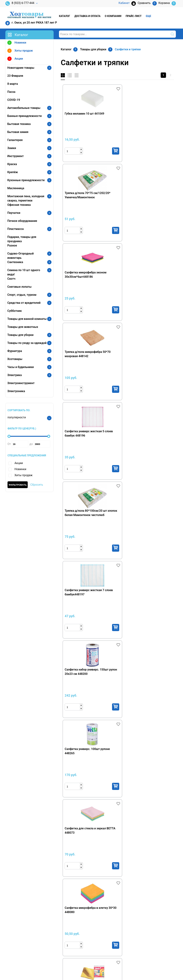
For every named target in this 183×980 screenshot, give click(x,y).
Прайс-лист (134, 16)
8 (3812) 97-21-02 (23, 938)
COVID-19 (14, 100)
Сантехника (15, 262)
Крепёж (13, 172)
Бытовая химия (18, 132)
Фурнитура (15, 351)
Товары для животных (23, 327)
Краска (12, 164)
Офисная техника (19, 205)
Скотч (11, 279)
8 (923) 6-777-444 (20, 3)
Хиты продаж (20, 51)
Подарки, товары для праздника (22, 239)
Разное (12, 245)
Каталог (65, 16)
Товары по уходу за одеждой (27, 343)
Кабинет (143, 923)
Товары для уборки (20, 335)
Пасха (11, 92)
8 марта (13, 84)
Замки (12, 148)
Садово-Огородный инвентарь (20, 256)
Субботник (15, 311)
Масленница (16, 188)
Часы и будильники (21, 367)
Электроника (16, 391)
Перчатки (14, 213)
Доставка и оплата (87, 16)
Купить (92, 151)
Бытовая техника (19, 124)
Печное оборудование (22, 221)
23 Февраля (15, 76)
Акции (15, 59)
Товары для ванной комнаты (27, 319)
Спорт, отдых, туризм (22, 295)
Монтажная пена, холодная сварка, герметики (26, 198)
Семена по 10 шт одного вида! (24, 272)
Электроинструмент (21, 383)
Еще (149, 16)
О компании (113, 16)
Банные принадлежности (24, 116)
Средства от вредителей (24, 303)
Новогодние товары (21, 68)
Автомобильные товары (24, 108)
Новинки (17, 43)
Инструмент (15, 156)
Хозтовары (15, 359)
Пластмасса (15, 229)
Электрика (15, 375)
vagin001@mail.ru (23, 944)
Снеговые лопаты (19, 287)
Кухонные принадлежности (26, 180)
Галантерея (15, 140)
